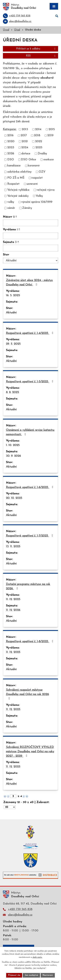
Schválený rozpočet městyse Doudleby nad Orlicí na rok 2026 (27, 694)
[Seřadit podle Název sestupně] (16, 217)
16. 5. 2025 (13, 295)
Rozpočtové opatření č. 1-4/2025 (30, 333)
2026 (11, 154)
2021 (25, 142)
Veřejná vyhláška (18, 190)
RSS (41, 56)
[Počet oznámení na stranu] (10, 807)
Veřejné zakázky (18, 196)
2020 (11, 142)
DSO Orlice (29, 160)
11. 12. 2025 (13, 599)
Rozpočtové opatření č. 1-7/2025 (30, 536)
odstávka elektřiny (19, 172)
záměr (11, 208)
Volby (39, 196)
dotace (26, 154)
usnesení (32, 184)
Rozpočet (13, 184)
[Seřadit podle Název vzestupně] (16, 216)
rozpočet (37, 178)
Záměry (27, 208)
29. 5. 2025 (13, 344)
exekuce (49, 160)
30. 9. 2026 (14, 456)
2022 (39, 142)
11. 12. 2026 (13, 610)
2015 (52, 129)
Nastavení (48, 975)
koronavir (34, 166)
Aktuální (11, 313)
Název (9, 217)
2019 (50, 135)
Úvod (6, 30)
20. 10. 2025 (14, 498)
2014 (38, 129)
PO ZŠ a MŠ (16, 178)
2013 (25, 129)
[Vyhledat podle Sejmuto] (30, 248)
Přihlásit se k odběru (36, 49)
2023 (11, 148)
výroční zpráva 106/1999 (37, 202)
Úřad (17, 30)
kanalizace (14, 166)
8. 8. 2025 (13, 392)
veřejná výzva (45, 190)
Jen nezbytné (31, 975)
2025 (39, 148)
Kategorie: (10, 129)
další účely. (37, 957)
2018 (37, 135)
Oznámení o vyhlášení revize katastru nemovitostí (30, 432)
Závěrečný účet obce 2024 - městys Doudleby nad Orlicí (29, 283)
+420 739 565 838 (20, 909)
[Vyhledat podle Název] (30, 223)
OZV (42, 172)
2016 (10, 135)
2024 (25, 148)
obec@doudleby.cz (20, 915)
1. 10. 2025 (13, 445)
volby (11, 202)
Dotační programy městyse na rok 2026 (28, 586)
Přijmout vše (14, 975)
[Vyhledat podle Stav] (30, 261)
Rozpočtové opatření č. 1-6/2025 (30, 487)
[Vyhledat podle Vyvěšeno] (30, 236)
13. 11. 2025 (13, 547)
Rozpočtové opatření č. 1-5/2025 (30, 382)
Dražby (42, 154)
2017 (24, 135)
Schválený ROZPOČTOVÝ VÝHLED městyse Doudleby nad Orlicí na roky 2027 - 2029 (30, 752)
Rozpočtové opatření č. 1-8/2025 (30, 641)
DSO (11, 160)
